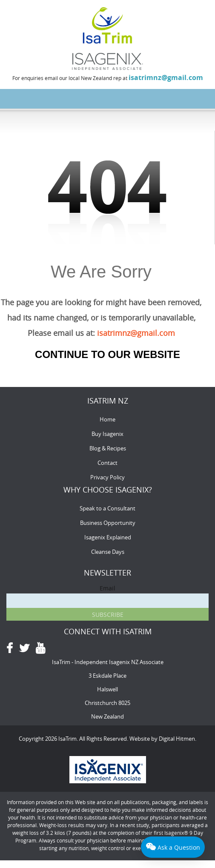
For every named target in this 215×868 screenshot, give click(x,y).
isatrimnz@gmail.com (166, 77)
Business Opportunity (108, 523)
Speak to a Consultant (107, 508)
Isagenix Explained (108, 537)
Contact (107, 463)
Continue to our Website (107, 354)
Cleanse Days (108, 552)
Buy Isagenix (107, 434)
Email (107, 588)
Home (107, 419)
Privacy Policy (107, 477)
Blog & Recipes (108, 448)
